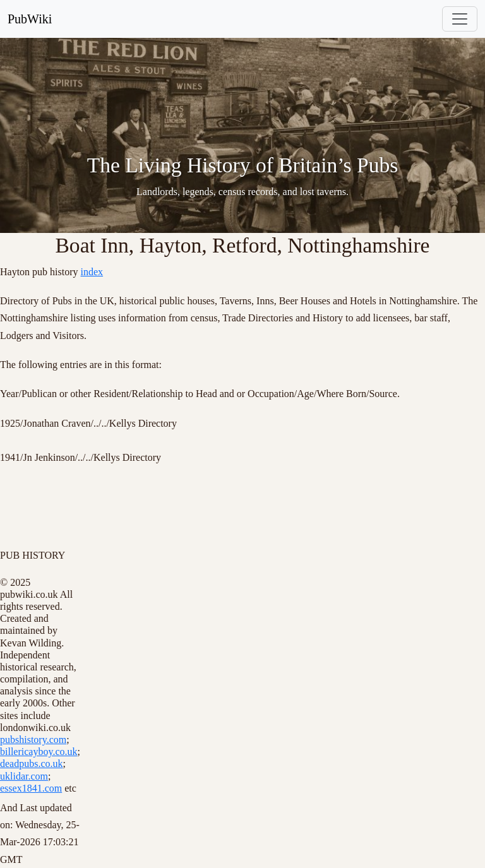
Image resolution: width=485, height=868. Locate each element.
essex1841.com (31, 788)
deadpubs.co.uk (32, 764)
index (92, 272)
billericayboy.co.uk (39, 752)
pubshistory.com (33, 740)
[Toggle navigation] (460, 19)
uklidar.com (24, 776)
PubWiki (30, 19)
